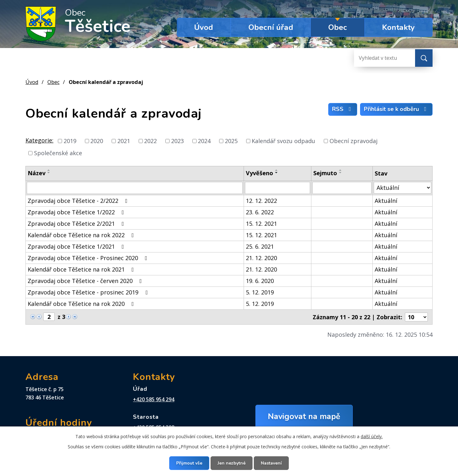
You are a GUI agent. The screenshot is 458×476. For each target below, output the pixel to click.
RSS (343, 109)
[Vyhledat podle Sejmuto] (342, 188)
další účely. (372, 436)
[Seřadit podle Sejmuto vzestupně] (341, 170)
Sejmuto (325, 173)
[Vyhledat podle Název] (135, 188)
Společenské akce (58, 153)
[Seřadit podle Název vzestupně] (49, 170)
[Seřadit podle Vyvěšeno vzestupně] (277, 170)
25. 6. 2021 (260, 246)
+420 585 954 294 (154, 399)
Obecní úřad (271, 27)
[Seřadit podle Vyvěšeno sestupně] (277, 173)
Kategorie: (39, 140)
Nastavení (271, 463)
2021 (124, 141)
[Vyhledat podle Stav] (402, 188)
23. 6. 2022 (260, 212)
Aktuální (386, 201)
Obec (338, 27)
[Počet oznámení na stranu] (416, 317)
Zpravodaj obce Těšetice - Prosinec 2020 (89, 258)
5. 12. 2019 (260, 292)
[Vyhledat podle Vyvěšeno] (278, 188)
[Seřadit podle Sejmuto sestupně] (341, 173)
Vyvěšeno (260, 173)
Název (37, 173)
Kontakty (398, 27)
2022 (150, 141)
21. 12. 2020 (261, 258)
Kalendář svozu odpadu (283, 141)
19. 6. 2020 (260, 281)
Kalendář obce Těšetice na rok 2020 (82, 304)
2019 (70, 141)
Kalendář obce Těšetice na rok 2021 (82, 269)
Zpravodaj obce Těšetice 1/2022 (77, 212)
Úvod (204, 27)
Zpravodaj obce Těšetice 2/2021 (77, 224)
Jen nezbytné (232, 463)
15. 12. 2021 (261, 224)
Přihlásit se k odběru (396, 109)
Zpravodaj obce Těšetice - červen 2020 (86, 281)
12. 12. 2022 (261, 201)
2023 (177, 141)
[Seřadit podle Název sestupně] (49, 173)
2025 (231, 141)
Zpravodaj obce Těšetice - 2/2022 (79, 201)
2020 (97, 141)
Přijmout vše (189, 463)
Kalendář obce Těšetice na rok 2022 (82, 235)
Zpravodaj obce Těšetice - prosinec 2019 (89, 292)
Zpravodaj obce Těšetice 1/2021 (77, 246)
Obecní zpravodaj (354, 141)
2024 (204, 141)
